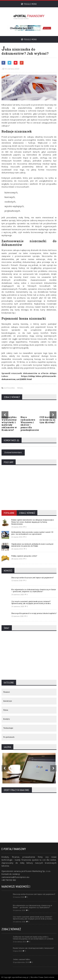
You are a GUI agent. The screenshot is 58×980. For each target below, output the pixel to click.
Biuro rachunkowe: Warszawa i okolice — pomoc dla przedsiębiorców (30, 424)
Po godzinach (9, 737)
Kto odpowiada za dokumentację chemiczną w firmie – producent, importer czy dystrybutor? (34, 590)
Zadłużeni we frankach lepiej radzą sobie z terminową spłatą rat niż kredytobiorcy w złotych (33, 938)
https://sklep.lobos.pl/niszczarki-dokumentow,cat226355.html (29, 378)
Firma (20, 388)
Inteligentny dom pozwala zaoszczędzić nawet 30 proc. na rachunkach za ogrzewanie (32, 533)
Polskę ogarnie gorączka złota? (24, 556)
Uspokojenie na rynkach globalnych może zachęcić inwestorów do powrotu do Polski (32, 545)
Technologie (8, 728)
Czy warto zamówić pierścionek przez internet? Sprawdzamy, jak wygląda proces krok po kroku (31, 602)
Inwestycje (8, 701)
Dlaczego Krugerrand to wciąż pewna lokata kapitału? (34, 613)
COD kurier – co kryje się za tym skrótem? (47, 420)
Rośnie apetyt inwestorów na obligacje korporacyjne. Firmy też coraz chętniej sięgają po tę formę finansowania (33, 522)
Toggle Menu (29, 4)
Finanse (7, 692)
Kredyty (7, 719)
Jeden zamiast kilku (21, 959)
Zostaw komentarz (13, 452)
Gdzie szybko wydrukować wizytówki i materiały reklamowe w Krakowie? (9, 424)
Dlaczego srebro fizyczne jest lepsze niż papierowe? (32, 578)
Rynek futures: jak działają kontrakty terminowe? (33, 948)
